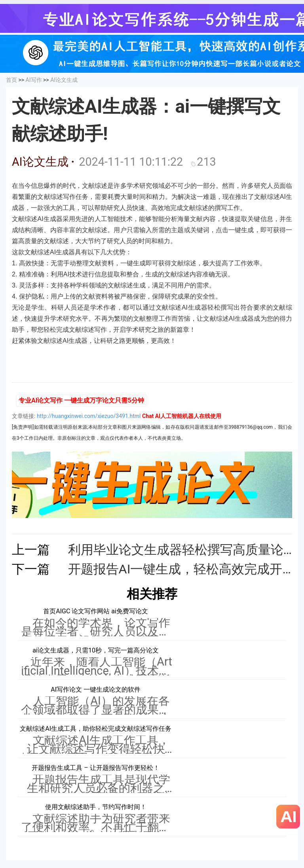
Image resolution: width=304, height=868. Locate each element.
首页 (11, 80)
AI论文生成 (64, 80)
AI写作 (34, 80)
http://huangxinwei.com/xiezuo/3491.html (89, 416)
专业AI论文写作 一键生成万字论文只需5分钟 (81, 400)
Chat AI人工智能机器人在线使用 (182, 416)
